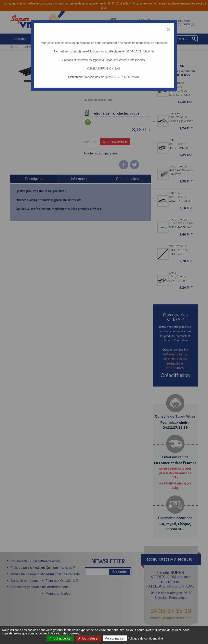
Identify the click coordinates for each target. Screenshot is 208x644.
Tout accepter (60, 638)
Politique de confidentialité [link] (145, 638)
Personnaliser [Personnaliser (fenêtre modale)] (115, 638)
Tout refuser (88, 638)
